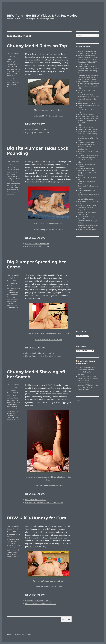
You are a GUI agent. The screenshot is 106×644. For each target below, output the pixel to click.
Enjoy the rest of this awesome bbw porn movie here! (48, 334)
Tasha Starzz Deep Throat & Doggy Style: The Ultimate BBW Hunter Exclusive (88, 379)
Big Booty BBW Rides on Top (37, 133)
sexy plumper (11, 411)
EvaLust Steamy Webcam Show (88, 156)
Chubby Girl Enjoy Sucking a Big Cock (41, 603)
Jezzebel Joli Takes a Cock (86, 199)
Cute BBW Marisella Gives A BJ (88, 171)
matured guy (11, 185)
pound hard (16, 546)
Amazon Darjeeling (84, 383)
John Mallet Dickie (13, 54)
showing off (14, 190)
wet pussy (10, 554)
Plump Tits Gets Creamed (36, 499)
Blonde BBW (11, 167)
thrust (12, 194)
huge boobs (15, 183)
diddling (15, 400)
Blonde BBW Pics (13, 169)
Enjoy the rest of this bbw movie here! (48, 224)
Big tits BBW (11, 174)
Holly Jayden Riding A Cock (87, 158)
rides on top (15, 82)
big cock (10, 172)
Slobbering (11, 192)
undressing (11, 305)
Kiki (68, 526)
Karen (9, 82)
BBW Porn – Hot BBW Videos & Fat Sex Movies (42, 16)
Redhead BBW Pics (13, 393)
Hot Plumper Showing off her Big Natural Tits (44, 502)
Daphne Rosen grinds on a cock (88, 97)
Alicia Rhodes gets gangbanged (88, 119)
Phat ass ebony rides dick (86, 127)
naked (9, 546)
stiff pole (17, 550)
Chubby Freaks (12, 177)
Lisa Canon (81, 374)
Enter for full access (48, 116)
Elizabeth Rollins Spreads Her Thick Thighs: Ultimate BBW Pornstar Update (87, 62)
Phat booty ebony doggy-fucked (88, 84)
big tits (15, 172)
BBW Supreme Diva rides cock (88, 132)
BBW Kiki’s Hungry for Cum (37, 518)
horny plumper (12, 80)
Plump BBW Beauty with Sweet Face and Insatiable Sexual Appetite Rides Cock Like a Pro (88, 77)
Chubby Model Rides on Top (37, 46)
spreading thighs (13, 418)
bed (18, 288)
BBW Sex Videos (12, 396)
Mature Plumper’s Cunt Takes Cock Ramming (44, 356)
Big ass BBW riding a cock (86, 103)
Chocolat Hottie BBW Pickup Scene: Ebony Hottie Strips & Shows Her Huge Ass (87, 370)
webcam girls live (78, 400)
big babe (10, 398)
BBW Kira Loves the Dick (86, 169)
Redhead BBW (12, 281)
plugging (10, 187)
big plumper (11, 290)
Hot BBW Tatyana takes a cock (88, 82)
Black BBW (11, 60)
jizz (16, 297)
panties (16, 409)
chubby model (12, 179)
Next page (69, 622)
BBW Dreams (11, 288)
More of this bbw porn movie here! (48, 110)
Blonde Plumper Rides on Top (37, 130)
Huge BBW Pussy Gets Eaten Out (39, 601)
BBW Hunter (11, 537)
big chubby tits (12, 69)
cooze (17, 78)
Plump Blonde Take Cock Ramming (40, 353)
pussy (9, 299)
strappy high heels (13, 420)
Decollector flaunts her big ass (88, 116)
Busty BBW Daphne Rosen (86, 145)
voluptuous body (13, 552)
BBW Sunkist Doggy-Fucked (87, 206)
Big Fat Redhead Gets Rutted (37, 243)
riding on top (11, 84)
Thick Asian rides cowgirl (86, 95)
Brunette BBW (12, 532)
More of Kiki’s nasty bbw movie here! (48, 581)
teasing (9, 86)
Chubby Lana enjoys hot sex (87, 121)
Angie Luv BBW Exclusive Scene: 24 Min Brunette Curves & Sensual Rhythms (88, 387)
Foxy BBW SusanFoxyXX (86, 143)
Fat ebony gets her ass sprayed (88, 129)
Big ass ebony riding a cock (87, 114)
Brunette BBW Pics (13, 534)
